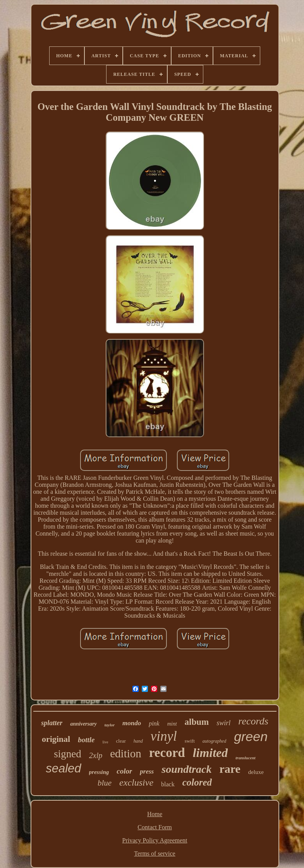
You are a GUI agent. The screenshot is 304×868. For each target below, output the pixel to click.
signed (68, 754)
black (168, 784)
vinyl (164, 736)
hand (138, 741)
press (147, 771)
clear (121, 741)
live (106, 742)
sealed (63, 768)
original (56, 739)
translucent (245, 758)
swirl (223, 723)
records (253, 721)
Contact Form (155, 827)
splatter (52, 723)
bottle (86, 740)
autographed (214, 741)
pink (154, 723)
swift (190, 741)
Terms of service (155, 853)
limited (210, 753)
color (124, 771)
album (197, 722)
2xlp (96, 755)
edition (126, 753)
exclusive (136, 782)
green (251, 736)
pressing (99, 772)
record (167, 753)
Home (155, 814)
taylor (110, 725)
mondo (132, 723)
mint (172, 724)
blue (105, 783)
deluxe (256, 772)
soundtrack (186, 769)
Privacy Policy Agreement (155, 840)
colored (197, 782)
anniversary (83, 724)
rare (230, 769)
